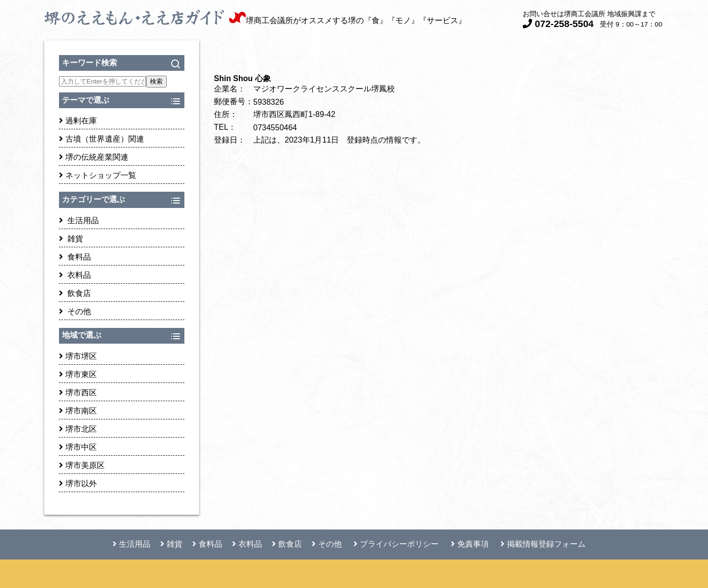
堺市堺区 (78, 356)
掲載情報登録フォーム (543, 544)
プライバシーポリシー (396, 544)
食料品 (75, 257)
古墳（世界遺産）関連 (102, 139)
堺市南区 (78, 411)
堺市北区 (78, 429)
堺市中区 (78, 447)
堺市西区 (78, 393)
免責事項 (470, 544)
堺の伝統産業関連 (94, 157)
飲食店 (75, 293)
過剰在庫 (78, 121)
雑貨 (71, 239)
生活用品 (79, 220)
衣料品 (75, 275)
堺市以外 (78, 484)
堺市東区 (78, 374)
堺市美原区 (82, 465)
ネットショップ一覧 (98, 175)
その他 (75, 311)
